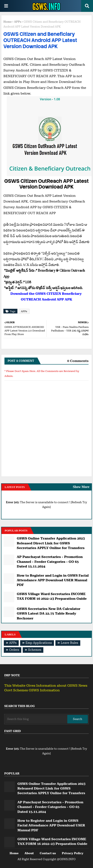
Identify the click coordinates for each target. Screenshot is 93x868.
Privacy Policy (73, 853)
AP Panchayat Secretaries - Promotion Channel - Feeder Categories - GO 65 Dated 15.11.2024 (50, 562)
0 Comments (78, 361)
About (29, 853)
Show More (81, 487)
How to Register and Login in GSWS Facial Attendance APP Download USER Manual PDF (53, 580)
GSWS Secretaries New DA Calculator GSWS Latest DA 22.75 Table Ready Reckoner (49, 614)
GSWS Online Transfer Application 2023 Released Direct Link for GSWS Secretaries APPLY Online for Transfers (51, 543)
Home (8, 22)
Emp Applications (39, 643)
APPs (18, 22)
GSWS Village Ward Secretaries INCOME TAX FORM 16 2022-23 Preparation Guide (52, 596)
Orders (14, 650)
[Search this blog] (36, 719)
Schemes (35, 650)
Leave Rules (69, 643)
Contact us (48, 853)
